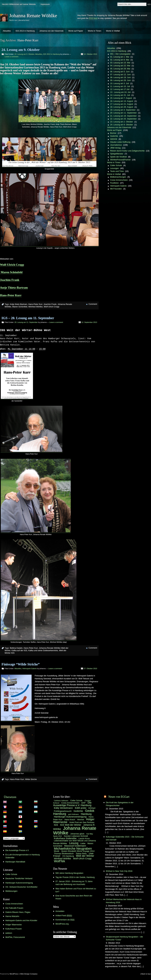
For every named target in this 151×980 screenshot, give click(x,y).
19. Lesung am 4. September (123, 110)
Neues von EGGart (119, 797)
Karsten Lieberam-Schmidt (76, 836)
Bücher (113, 133)
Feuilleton (114, 183)
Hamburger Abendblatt (15, 862)
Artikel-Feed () (64, 916)
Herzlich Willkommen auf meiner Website (19, 4)
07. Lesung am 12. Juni (120, 74)
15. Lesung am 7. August (121, 98)
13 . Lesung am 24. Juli (120, 92)
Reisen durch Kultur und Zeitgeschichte (127, 151)
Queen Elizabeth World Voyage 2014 (78, 851)
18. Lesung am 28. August (122, 107)
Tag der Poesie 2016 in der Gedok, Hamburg (75, 877)
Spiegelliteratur (117, 154)
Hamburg (86, 814)
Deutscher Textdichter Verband (19, 879)
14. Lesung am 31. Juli (120, 95)
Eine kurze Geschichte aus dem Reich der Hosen (74, 897)
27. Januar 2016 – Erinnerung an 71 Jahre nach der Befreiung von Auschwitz (74, 883)
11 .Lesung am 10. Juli (120, 86)
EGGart (92, 808)
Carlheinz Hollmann (61, 801)
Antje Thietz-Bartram (14, 288)
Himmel (81, 820)
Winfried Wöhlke (36, 307)
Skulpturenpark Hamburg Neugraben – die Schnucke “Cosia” (124, 938)
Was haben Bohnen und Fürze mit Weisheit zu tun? (76, 890)
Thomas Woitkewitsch (64, 854)
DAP (83, 803)
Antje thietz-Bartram (18, 304)
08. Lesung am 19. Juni (120, 77)
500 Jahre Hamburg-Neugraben (69, 873)
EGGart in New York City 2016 (119, 871)
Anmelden (60, 911)
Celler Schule (116, 165)
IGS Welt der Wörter (71, 825)
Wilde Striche (31, 779)
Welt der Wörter (85, 856)
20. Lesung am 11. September (26, 322)
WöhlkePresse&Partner (120, 160)
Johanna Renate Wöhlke (33, 16)
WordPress (14, 974)
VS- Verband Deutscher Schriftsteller (21, 887)
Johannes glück (77, 834)
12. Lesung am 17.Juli (120, 89)
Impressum (45, 4)
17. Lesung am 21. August (122, 104)
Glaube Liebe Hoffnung (120, 142)
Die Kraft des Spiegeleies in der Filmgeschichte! (120, 804)
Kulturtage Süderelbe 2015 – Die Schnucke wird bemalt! (125, 838)
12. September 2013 (89, 322)
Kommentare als (65, 920)
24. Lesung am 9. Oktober (21, 50)
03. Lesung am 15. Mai (120, 63)
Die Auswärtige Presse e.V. (17, 850)
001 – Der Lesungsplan (120, 54)
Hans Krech (70, 820)
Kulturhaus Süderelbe (65, 838)
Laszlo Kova (84, 839)
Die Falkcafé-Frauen (14, 908)
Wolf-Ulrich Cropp (12, 265)
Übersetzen (10, 797)
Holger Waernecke (14, 925)
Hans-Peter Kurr (11, 295)
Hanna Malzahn (12, 916)
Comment (93, 304)
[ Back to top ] (146, 974)
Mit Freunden (116, 189)
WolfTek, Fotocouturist (15, 937)
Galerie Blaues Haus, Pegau (18, 912)
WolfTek (59, 861)
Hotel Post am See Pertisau (82, 822)
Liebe (83, 844)
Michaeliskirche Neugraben (73, 849)
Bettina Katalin (16, 648)
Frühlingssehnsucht (63, 811)
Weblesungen (11, 891)
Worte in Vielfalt (113, 31)
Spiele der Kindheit (118, 157)
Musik (57, 851)
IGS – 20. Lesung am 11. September (28, 318)
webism (9, 933)
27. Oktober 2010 (90, 669)
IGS (56, 825)
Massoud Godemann (75, 846)
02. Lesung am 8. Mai (120, 60)
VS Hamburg (68, 856)
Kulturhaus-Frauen (14, 929)
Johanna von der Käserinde (52, 31)
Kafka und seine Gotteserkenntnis (43, 651)
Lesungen (114, 168)
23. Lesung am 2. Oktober (122, 122)
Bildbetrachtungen (118, 177)
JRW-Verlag (115, 148)
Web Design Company (29, 974)
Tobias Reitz (81, 854)
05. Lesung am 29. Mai (120, 69)
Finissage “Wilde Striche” (21, 664)
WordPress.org (62, 924)
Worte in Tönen (95, 31)
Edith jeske (81, 808)
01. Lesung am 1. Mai (120, 57)
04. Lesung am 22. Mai (120, 66)
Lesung (74, 843)
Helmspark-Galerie (30, 669)
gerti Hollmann (74, 814)
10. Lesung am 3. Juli (120, 83)
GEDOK (114, 139)
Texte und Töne (117, 171)
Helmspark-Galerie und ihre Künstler (21, 921)
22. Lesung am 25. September (123, 119)
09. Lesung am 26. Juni (120, 80)
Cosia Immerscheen (119, 180)
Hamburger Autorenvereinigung (19, 883)
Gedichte (114, 136)
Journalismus (116, 145)
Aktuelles (7, 31)
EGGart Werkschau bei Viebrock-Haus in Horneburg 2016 (124, 901)
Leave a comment (11, 57)
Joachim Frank (10, 280)
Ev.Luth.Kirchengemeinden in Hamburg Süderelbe (22, 856)
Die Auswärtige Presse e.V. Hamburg (72, 804)
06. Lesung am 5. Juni (120, 72)
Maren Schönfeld (11, 272)
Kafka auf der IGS (19, 651)
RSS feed (93, 18)
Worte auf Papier (76, 31)
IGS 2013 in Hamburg (25, 31)
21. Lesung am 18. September (123, 116)
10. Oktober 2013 (90, 54)
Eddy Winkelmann (63, 808)
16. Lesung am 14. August (122, 101)
